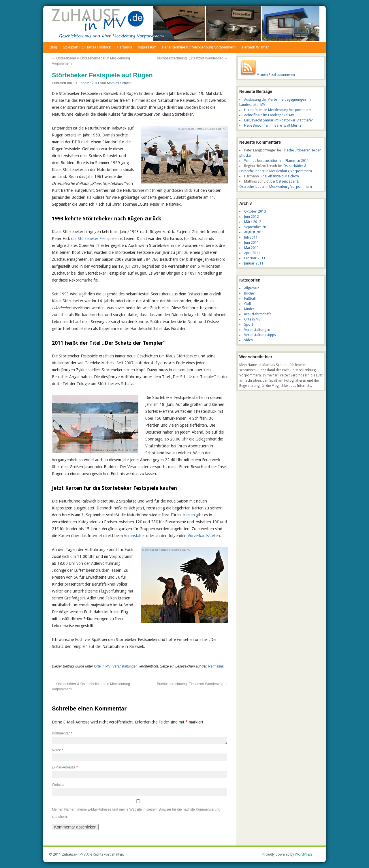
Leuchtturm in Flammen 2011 (286, 161)
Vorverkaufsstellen (204, 536)
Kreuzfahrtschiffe (258, 314)
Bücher (250, 293)
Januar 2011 (254, 263)
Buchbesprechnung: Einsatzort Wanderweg (192, 58)
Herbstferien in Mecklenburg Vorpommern (277, 110)
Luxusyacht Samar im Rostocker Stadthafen (279, 120)
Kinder (249, 309)
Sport (249, 325)
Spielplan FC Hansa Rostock (87, 47)
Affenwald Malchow (284, 176)
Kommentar (62, 733)
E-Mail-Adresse (65, 767)
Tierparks (124, 47)
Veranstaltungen (125, 666)
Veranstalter (134, 536)
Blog (53, 47)
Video (249, 340)
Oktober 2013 (255, 211)
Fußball (250, 299)
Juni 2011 (252, 243)
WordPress (304, 854)
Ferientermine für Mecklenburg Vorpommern (199, 47)
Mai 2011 (252, 248)
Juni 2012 (252, 217)
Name (58, 750)
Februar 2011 (255, 258)
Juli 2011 (251, 237)
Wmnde (250, 161)
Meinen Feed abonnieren (276, 75)
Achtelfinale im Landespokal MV (269, 115)
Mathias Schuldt (119, 83)
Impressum (147, 47)
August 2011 (254, 232)
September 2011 (257, 227)
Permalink (216, 666)
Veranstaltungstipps (260, 335)
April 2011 (252, 253)
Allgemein (252, 288)
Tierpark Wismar (255, 47)
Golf (248, 304)
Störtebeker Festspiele (97, 239)
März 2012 (253, 222)
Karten (189, 515)
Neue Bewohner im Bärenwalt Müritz (273, 125)
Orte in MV (102, 666)
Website (58, 785)
